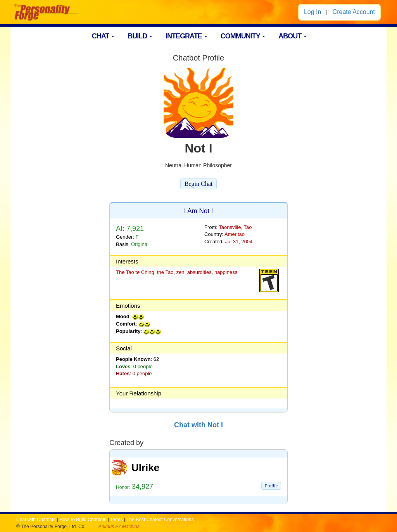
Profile (271, 486)
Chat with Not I (198, 425)
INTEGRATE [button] (186, 36)
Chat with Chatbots (36, 520)
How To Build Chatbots (83, 520)
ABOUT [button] (293, 36)
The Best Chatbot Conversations (160, 520)
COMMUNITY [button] (243, 36)
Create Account (354, 12)
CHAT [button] (103, 36)
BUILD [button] (140, 36)
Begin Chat (198, 184)
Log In (312, 12)
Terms (117, 520)
